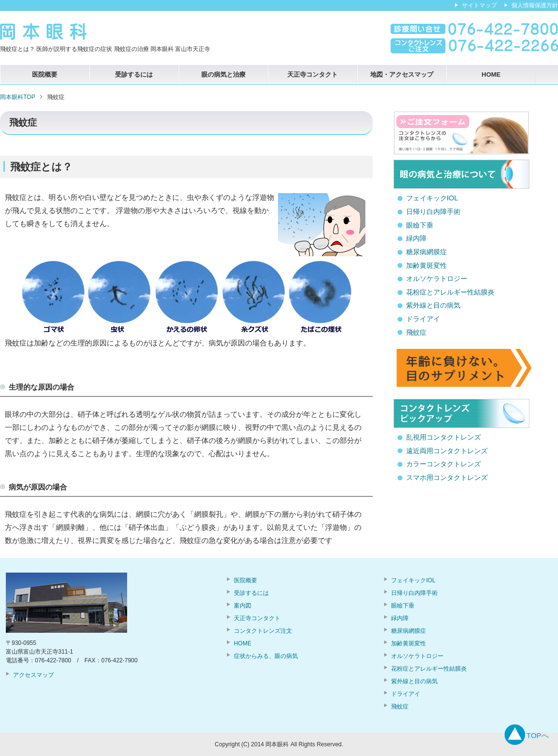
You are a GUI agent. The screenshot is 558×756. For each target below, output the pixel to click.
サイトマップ (479, 5)
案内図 (243, 606)
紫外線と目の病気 (433, 305)
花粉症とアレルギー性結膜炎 (450, 292)
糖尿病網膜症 (427, 252)
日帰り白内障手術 (433, 212)
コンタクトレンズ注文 (263, 631)
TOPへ (538, 735)
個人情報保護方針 (535, 5)
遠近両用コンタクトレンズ (447, 451)
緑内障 (416, 238)
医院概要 (45, 74)
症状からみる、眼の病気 (266, 656)
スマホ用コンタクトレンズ (447, 477)
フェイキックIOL (432, 198)
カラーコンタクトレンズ (443, 464)
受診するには (134, 74)
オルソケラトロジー (437, 279)
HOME (491, 74)
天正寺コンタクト (312, 74)
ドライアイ (423, 319)
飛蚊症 (416, 332)
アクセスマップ (33, 675)
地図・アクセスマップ (402, 74)
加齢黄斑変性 (427, 265)
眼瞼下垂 (420, 225)
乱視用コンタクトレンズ (443, 437)
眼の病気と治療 (223, 74)
